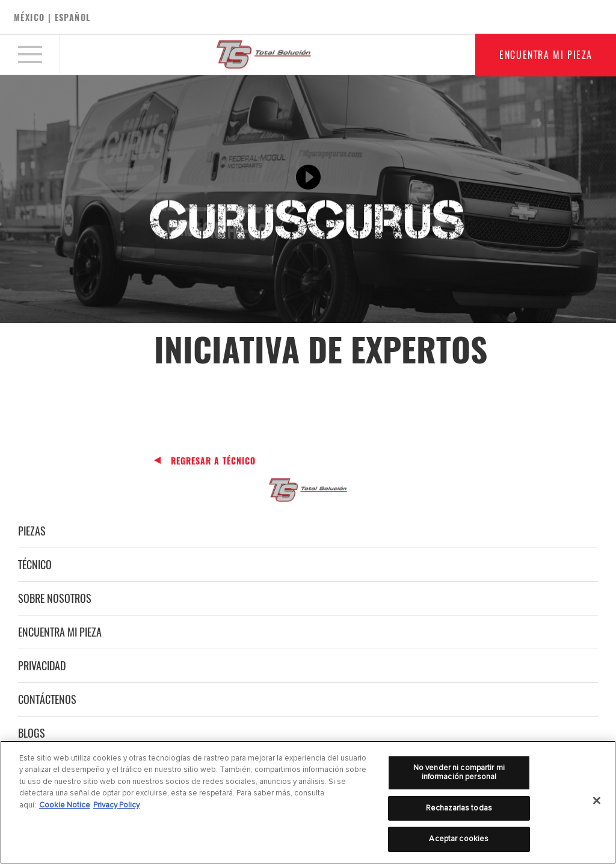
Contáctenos (47, 699)
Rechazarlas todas (459, 808)
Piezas (32, 531)
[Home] (263, 55)
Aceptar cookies (459, 839)
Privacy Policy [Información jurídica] (116, 805)
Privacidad (42, 665)
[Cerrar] (597, 801)
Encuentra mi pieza (60, 632)
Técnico (35, 564)
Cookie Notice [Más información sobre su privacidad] (65, 805)
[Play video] (308, 177)
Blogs (32, 733)
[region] (308, 802)
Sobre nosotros (55, 598)
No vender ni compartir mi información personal (459, 773)
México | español (52, 17)
